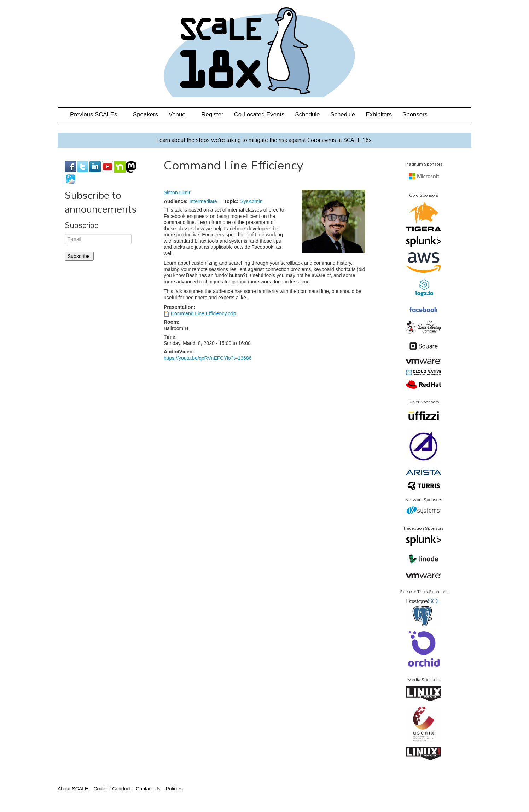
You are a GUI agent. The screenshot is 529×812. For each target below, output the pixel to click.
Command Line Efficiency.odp (204, 313)
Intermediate (203, 201)
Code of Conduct (112, 789)
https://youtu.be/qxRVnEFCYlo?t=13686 (208, 358)
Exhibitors (379, 114)
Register (212, 114)
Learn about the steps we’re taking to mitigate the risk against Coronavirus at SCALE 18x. (265, 140)
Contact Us (148, 789)
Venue (180, 114)
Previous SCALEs (96, 114)
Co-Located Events (259, 114)
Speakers (146, 114)
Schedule (307, 114)
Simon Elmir (177, 192)
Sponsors (415, 114)
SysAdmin (251, 201)
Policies (174, 789)
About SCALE (73, 789)
